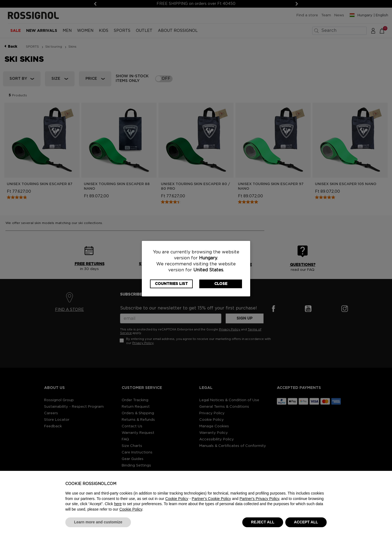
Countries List (171, 284)
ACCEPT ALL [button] (306, 522)
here (118, 504)
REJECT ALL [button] (263, 522)
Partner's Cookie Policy (211, 499)
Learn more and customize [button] (98, 522)
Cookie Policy (177, 499)
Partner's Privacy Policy (259, 499)
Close (221, 284)
